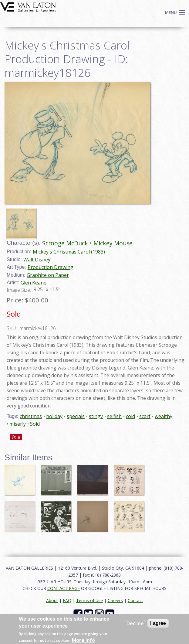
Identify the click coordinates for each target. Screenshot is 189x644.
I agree (158, 623)
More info (83, 640)
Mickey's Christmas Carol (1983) (69, 252)
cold (130, 416)
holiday (54, 416)
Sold (35, 424)
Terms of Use (89, 600)
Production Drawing (51, 267)
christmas (31, 416)
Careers (115, 600)
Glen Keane (34, 283)
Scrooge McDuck (65, 243)
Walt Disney (37, 260)
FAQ (67, 600)
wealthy (164, 416)
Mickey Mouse (113, 243)
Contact (135, 600)
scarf (145, 416)
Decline (135, 623)
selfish (114, 416)
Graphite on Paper (48, 275)
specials (76, 416)
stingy (96, 416)
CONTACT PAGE (64, 588)
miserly (18, 424)
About (52, 600)
